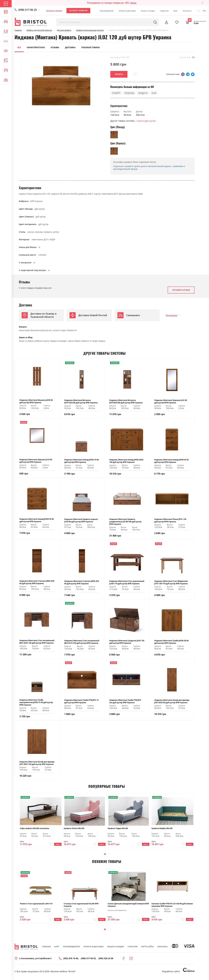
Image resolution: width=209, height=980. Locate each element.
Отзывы (55, 47)
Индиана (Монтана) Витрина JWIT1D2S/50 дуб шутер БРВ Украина (81, 401)
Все (19, 47)
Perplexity (129, 93)
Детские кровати (64, 30)
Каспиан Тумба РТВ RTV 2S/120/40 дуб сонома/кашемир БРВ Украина (172, 906)
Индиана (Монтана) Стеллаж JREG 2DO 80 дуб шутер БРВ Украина (37, 582)
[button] (105, 856)
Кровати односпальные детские (90, 30)
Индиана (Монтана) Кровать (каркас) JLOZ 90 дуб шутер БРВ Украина (81, 520)
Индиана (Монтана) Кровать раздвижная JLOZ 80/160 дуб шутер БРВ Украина (125, 522)
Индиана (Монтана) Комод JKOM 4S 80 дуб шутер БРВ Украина (37, 520)
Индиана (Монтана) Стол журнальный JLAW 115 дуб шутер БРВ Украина (127, 582)
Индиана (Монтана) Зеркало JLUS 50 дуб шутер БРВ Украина (171, 401)
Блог (176, 11)
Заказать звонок (54, 11)
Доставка (70, 47)
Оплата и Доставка (127, 11)
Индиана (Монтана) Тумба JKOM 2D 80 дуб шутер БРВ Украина (171, 642)
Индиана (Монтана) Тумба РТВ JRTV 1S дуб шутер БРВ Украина (81, 701)
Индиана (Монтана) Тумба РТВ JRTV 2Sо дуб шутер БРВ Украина (125, 701)
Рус (204, 11)
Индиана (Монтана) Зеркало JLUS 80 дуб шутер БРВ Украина (36, 461)
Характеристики (36, 47)
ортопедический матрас (125, 169)
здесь (133, 3)
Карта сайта (147, 949)
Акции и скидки (116, 949)
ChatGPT (116, 93)
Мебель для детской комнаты (39, 30)
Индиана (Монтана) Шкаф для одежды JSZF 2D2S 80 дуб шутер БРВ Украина (172, 701)
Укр (198, 11)
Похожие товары (91, 47)
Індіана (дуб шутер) (146, 121)
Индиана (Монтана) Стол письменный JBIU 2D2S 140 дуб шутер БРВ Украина (37, 642)
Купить (56, 845)
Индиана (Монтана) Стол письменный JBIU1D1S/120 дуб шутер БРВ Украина (82, 642)
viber (183, 74)
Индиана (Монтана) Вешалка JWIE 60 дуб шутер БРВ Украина (36, 401)
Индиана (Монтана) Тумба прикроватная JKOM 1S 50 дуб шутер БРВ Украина (36, 702)
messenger (193, 74)
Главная (18, 30)
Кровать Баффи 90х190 (162, 828)
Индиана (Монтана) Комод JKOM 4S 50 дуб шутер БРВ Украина (171, 461)
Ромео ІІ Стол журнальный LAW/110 (36, 905)
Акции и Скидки (148, 11)
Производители (107, 11)
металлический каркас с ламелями (166, 166)
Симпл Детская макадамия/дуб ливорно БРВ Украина (128, 906)
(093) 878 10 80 (71, 961)
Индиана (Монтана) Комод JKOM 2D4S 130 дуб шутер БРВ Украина (126, 461)
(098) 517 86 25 (28, 10)
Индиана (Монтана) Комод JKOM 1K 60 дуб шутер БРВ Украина (81, 461)
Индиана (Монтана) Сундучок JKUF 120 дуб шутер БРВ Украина (127, 642)
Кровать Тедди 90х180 (118, 828)
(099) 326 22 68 (106, 961)
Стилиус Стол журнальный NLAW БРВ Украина (81, 906)
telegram (188, 74)
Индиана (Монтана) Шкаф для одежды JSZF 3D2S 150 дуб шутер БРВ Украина (37, 763)
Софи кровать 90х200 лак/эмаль (34, 828)
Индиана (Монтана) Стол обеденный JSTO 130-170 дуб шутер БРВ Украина (171, 582)
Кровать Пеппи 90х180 (74, 828)
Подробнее (172, 315)
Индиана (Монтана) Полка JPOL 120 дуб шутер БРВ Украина (170, 520)
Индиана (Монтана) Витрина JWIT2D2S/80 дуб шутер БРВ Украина (126, 401)
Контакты (187, 11)
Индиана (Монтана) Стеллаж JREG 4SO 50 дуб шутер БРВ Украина (82, 582)
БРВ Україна (36, 201)
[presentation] (187, 856)
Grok (154, 93)
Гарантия (164, 11)
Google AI (143, 93)
